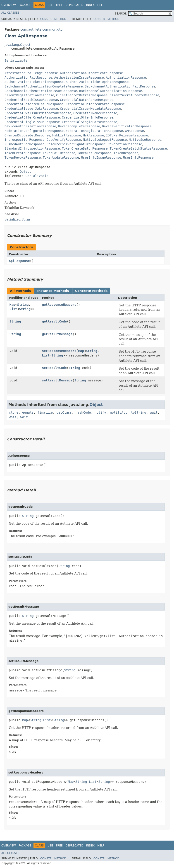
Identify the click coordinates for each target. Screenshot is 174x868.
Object (25, 172)
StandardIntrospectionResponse (32, 148)
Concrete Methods (91, 291)
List (13, 309)
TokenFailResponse (59, 153)
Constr (46, 19)
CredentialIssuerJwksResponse (31, 109)
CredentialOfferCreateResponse (32, 117)
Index (91, 5)
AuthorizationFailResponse (28, 78)
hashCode (83, 412)
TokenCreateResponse (23, 153)
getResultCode (54, 321)
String (23, 305)
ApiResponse (19, 261)
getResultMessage (57, 334)
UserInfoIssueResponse (101, 158)
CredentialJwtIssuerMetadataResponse (38, 113)
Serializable (16, 61)
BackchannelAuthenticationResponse (110, 91)
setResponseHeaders (59, 351)
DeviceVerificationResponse (127, 126)
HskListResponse (67, 135)
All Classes (10, 13)
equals (28, 412)
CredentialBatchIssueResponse (31, 100)
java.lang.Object (17, 45)
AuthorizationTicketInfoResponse (34, 82)
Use (50, 5)
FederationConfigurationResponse (34, 131)
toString (139, 412)
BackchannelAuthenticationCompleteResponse (44, 86)
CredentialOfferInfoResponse (88, 117)
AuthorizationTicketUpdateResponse (97, 82)
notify (100, 412)
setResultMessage (57, 380)
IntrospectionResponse (25, 140)
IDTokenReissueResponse (127, 135)
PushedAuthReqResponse (25, 144)
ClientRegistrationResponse (29, 95)
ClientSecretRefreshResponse (82, 95)
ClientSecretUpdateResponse (135, 95)
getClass (64, 412)
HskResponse (94, 135)
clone (14, 412)
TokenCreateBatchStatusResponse (138, 148)
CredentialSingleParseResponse (89, 122)
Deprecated (74, 5)
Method (60, 19)
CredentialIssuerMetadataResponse (91, 109)
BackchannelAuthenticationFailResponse (120, 86)
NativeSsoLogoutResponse (105, 140)
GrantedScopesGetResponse (27, 135)
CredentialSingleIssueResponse (32, 122)
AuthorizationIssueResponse (79, 78)
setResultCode (54, 368)
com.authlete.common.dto (41, 29)
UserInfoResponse (138, 158)
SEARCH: (121, 14)
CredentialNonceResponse (95, 113)
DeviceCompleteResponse (79, 126)
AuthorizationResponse (126, 78)
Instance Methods (53, 291)
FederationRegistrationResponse (94, 131)
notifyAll (119, 412)
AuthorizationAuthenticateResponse (91, 73)
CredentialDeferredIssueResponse (34, 104)
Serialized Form (17, 219)
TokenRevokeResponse (23, 158)
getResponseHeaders (59, 305)
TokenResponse (126, 153)
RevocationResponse (125, 144)
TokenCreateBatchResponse (85, 148)
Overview (9, 5)
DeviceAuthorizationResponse (30, 126)
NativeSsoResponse (145, 140)
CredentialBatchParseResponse (87, 100)
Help (101, 5)
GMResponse (134, 131)
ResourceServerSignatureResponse (76, 144)
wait (154, 412)
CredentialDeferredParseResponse (95, 104)
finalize (45, 412)
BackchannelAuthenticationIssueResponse (41, 91)
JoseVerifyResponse (64, 140)
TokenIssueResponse (94, 153)
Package (25, 5)
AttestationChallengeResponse (31, 73)
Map (12, 305)
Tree (59, 5)
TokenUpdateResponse (61, 158)
